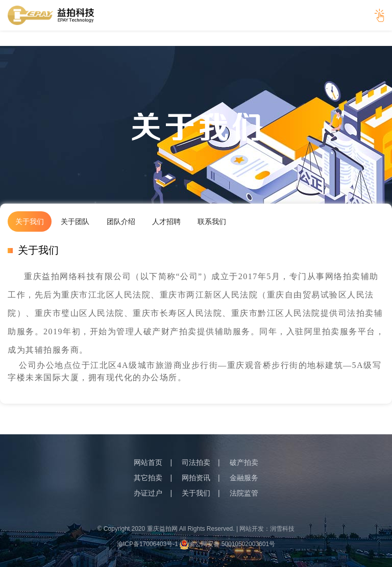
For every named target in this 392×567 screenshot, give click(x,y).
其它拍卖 (148, 478)
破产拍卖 (244, 462)
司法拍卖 (196, 462)
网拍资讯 (196, 478)
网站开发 (252, 529)
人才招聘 (166, 221)
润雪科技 (282, 529)
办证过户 (148, 493)
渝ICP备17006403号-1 (148, 544)
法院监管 (244, 493)
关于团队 (75, 221)
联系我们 (212, 221)
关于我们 (30, 221)
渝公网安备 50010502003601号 (227, 544)
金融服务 (244, 478)
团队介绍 (121, 221)
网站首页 (148, 462)
